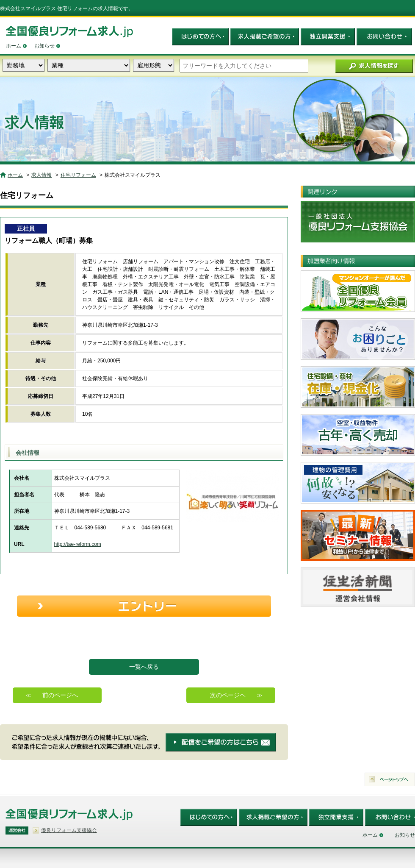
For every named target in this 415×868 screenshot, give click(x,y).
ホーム (14, 46)
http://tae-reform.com (78, 544)
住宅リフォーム (78, 175)
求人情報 (41, 175)
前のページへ (60, 695)
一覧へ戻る (144, 667)
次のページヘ (228, 695)
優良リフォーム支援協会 (69, 830)
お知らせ (44, 46)
